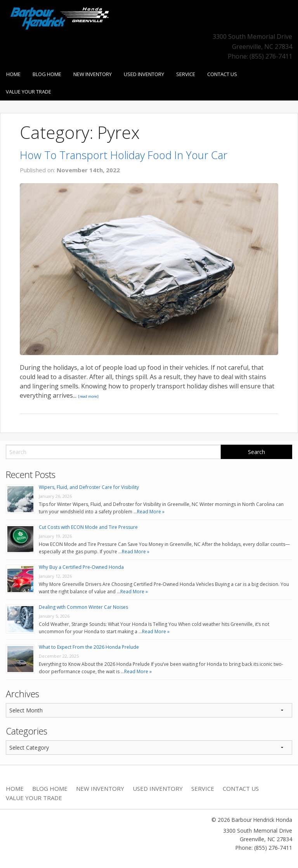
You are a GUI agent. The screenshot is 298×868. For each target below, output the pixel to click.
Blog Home (47, 74)
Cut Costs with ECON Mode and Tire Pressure (88, 527)
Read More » (151, 512)
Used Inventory (144, 74)
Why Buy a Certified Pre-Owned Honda (81, 567)
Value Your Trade (29, 92)
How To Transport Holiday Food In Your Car (124, 155)
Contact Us (222, 74)
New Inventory (93, 74)
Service (186, 74)
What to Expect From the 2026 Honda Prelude (89, 647)
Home (13, 74)
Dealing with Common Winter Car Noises (83, 607)
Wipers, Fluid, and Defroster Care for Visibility (89, 487)
